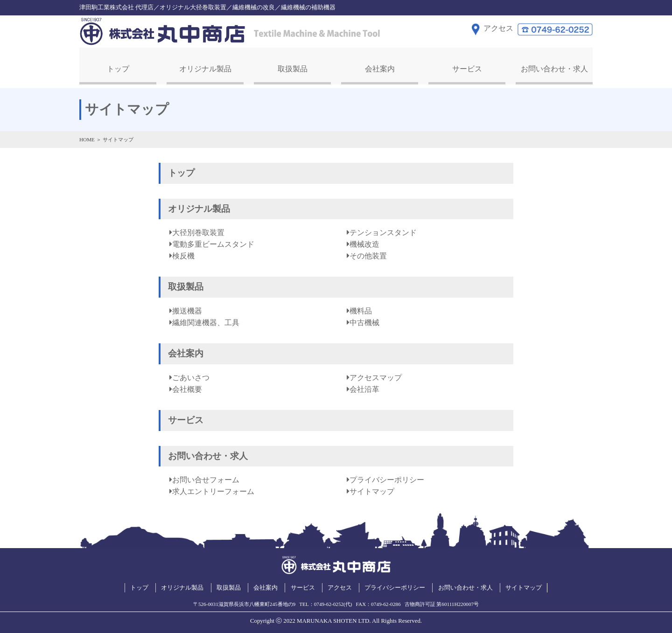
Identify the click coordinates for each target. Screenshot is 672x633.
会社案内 (380, 68)
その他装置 (368, 255)
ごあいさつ (191, 377)
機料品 (361, 310)
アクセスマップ (376, 377)
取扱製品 (293, 68)
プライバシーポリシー (387, 479)
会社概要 (187, 388)
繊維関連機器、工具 (206, 322)
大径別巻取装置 (198, 232)
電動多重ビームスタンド (213, 243)
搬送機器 (187, 310)
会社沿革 (364, 388)
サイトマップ (372, 490)
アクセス (340, 586)
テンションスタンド (383, 232)
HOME (87, 138)
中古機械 (364, 322)
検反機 (183, 255)
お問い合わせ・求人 (554, 68)
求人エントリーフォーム (213, 490)
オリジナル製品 (205, 68)
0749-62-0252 (329, 603)
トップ (118, 68)
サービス (467, 68)
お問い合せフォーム (206, 479)
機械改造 (364, 243)
